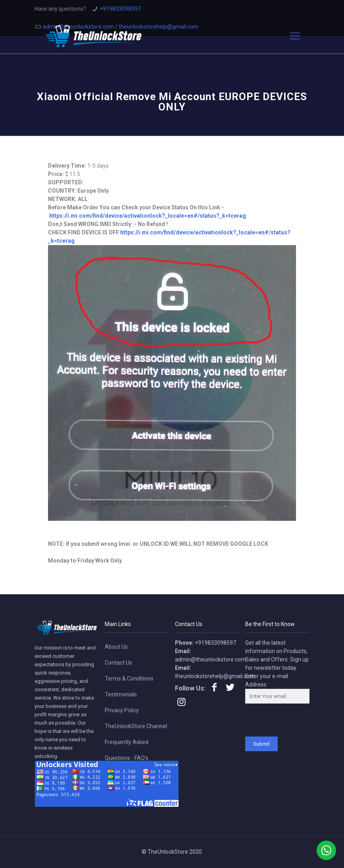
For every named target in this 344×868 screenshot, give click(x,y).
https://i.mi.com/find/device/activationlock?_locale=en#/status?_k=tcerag (148, 216)
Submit (261, 744)
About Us (116, 647)
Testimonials (121, 694)
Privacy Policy (122, 710)
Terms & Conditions (129, 679)
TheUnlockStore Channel (136, 726)
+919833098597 (120, 9)
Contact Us (118, 663)
